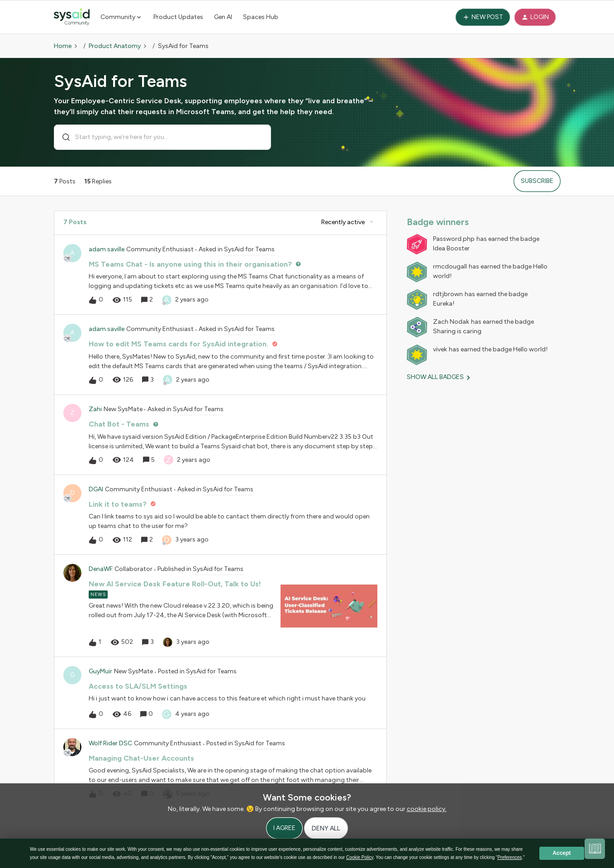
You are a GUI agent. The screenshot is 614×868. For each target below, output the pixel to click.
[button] (483, 17)
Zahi (95, 409)
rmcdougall (450, 266)
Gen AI (223, 17)
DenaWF (101, 569)
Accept (562, 853)
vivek (440, 349)
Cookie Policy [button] (360, 857)
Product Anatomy (115, 46)
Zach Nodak (451, 322)
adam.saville (107, 249)
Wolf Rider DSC (110, 743)
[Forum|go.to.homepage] (72, 17)
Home (63, 46)
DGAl (96, 489)
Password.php (454, 239)
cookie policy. (427, 809)
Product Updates (178, 17)
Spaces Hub (261, 17)
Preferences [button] (509, 857)
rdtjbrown (448, 294)
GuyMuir (100, 671)
